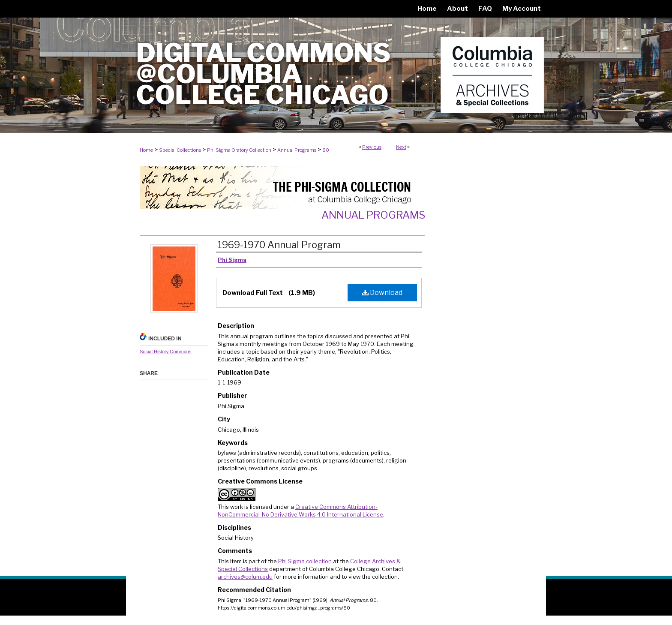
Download (382, 293)
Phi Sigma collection (305, 561)
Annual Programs (297, 150)
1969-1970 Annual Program (279, 245)
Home (146, 150)
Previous (372, 147)
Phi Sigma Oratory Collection (239, 150)
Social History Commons (165, 352)
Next (401, 147)
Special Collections (180, 150)
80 (326, 150)
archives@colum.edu (245, 577)
